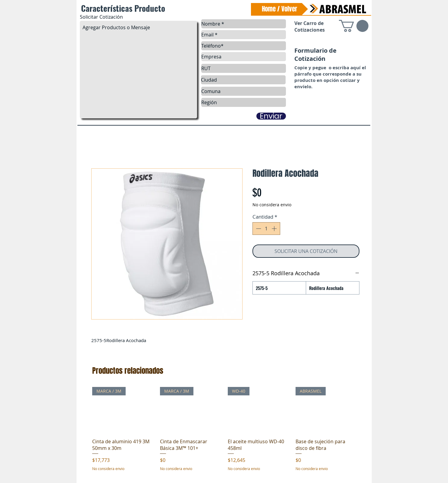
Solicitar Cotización (101, 17)
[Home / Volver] (279, 9)
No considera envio (272, 205)
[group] (225, 432)
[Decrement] (258, 229)
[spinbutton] (266, 229)
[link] (354, 26)
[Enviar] (271, 116)
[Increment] (275, 229)
